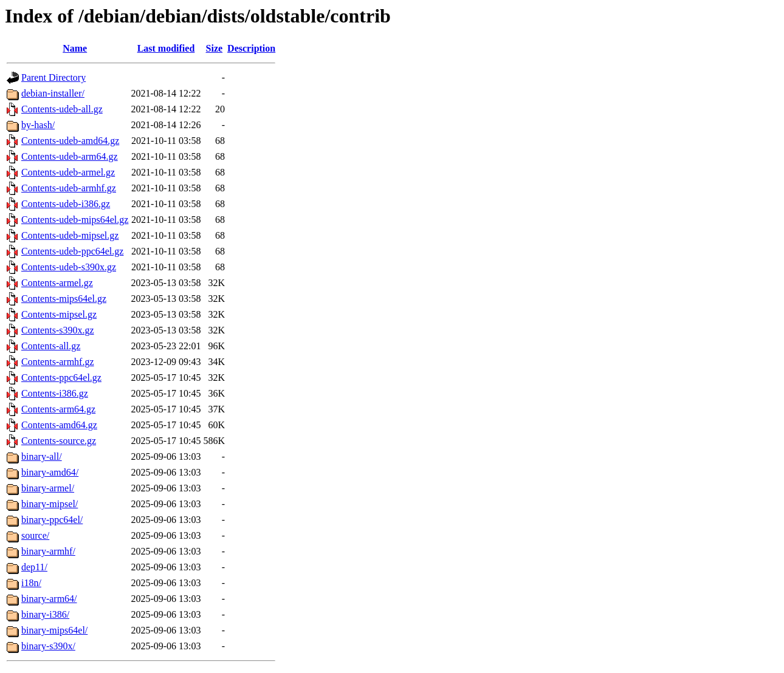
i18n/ (31, 583)
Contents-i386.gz (55, 393)
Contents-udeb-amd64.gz (70, 141)
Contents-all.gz (51, 346)
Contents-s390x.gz (58, 330)
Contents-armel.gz (57, 283)
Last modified (166, 48)
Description (251, 48)
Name (75, 48)
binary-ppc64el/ (52, 520)
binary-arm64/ (49, 599)
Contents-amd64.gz (59, 425)
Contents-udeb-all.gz (62, 109)
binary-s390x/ (48, 646)
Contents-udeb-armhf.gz (69, 188)
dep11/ (34, 567)
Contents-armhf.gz (58, 362)
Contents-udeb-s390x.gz (69, 267)
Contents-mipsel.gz (59, 314)
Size (215, 48)
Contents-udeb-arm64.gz (70, 156)
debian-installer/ (53, 93)
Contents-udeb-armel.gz (68, 172)
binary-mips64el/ (54, 630)
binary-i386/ (45, 614)
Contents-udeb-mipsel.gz (70, 235)
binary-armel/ (48, 488)
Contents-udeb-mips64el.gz (75, 220)
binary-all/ (42, 456)
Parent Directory (53, 77)
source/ (35, 535)
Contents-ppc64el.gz (61, 377)
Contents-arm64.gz (58, 409)
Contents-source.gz (59, 441)
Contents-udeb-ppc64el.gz (72, 251)
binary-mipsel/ (50, 504)
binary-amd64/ (50, 472)
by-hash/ (38, 125)
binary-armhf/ (48, 551)
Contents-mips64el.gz (64, 299)
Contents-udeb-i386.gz (66, 204)
